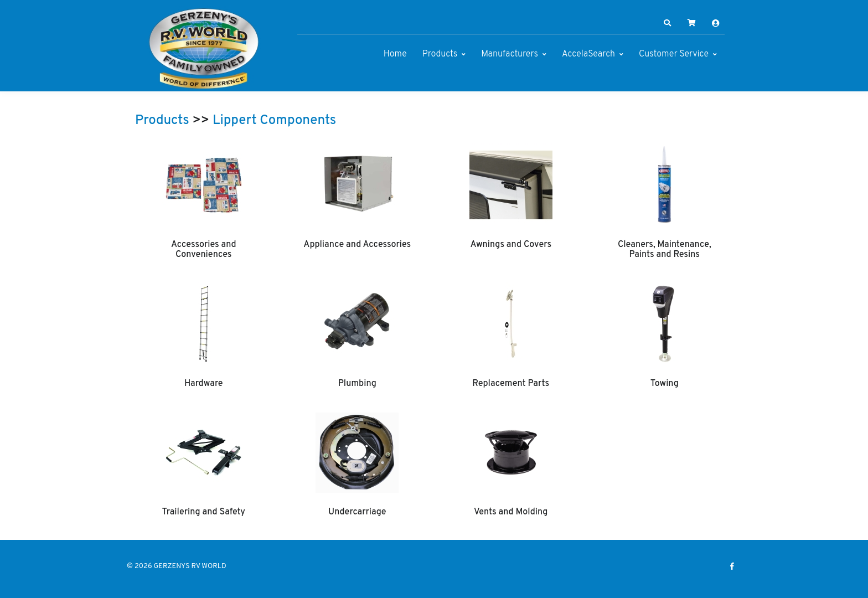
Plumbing (357, 384)
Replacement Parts (511, 384)
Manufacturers (510, 54)
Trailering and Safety (204, 512)
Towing (665, 384)
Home (395, 54)
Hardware (204, 384)
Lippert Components (274, 121)
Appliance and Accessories (357, 245)
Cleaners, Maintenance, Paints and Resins (665, 250)
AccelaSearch (588, 54)
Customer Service (674, 54)
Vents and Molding (511, 512)
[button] (668, 23)
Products (440, 54)
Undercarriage (357, 512)
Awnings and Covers (511, 245)
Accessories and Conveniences (204, 250)
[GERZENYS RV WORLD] (204, 48)
